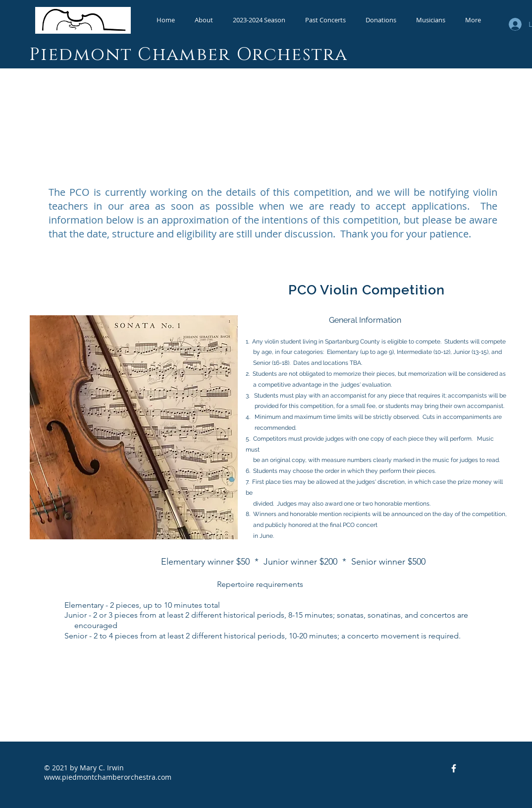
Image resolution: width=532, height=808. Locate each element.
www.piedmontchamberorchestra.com (108, 777)
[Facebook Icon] (454, 768)
